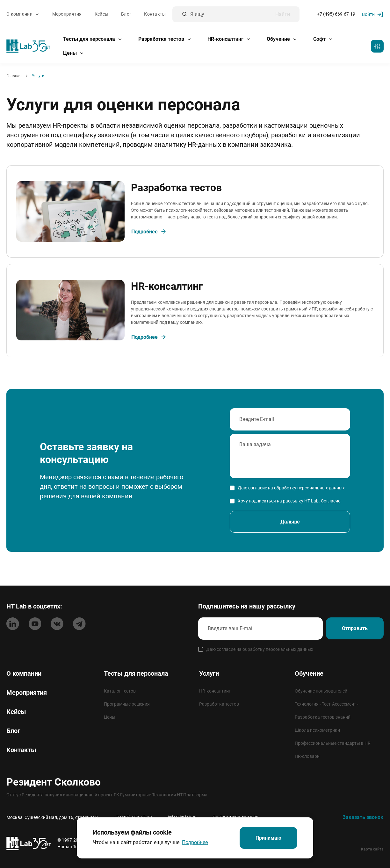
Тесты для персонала (93, 39)
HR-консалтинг (229, 39)
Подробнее (195, 842)
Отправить (354, 629)
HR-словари (307, 756)
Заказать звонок (363, 817)
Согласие (331, 502)
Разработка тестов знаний (323, 717)
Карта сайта (372, 849)
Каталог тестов (120, 691)
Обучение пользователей (321, 691)
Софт (323, 39)
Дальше (290, 524)
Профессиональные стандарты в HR (333, 743)
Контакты (155, 14)
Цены (74, 53)
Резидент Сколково (54, 782)
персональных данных (321, 489)
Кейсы (101, 14)
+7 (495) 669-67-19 (336, 14)
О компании (23, 14)
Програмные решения (127, 704)
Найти (283, 14)
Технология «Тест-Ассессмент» (327, 704)
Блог (126, 14)
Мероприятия (67, 14)
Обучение (282, 39)
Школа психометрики (317, 730)
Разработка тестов (165, 39)
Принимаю (268, 838)
